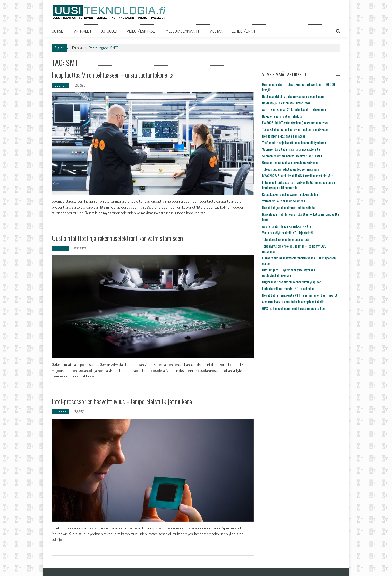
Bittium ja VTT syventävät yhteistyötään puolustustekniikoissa (289, 272)
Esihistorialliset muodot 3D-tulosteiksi (288, 288)
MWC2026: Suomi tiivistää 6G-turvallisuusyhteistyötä (298, 176)
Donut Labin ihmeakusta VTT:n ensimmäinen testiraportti (300, 295)
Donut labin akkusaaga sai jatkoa (284, 136)
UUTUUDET (109, 31)
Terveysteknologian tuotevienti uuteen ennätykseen (296, 129)
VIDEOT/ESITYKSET (142, 31)
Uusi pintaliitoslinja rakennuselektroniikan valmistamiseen (117, 238)
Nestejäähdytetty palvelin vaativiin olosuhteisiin (293, 96)
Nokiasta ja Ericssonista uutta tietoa (286, 103)
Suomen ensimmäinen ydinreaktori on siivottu (292, 156)
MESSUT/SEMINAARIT (183, 31)
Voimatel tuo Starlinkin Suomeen (284, 201)
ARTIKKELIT (83, 31)
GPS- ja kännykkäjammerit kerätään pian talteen (294, 308)
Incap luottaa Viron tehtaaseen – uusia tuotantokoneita (113, 75)
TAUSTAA (216, 31)
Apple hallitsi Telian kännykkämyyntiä (286, 226)
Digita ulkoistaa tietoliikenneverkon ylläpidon (292, 282)
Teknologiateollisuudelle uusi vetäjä (285, 239)
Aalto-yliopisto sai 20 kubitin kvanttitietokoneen (294, 109)
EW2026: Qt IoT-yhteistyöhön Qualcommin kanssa (295, 123)
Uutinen (61, 85)
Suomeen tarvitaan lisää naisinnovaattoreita (291, 149)
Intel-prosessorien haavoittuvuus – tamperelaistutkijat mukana (122, 401)
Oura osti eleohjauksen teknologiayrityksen (290, 162)
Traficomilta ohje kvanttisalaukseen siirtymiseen (294, 142)
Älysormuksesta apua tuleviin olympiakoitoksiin (293, 302)
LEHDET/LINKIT (244, 31)
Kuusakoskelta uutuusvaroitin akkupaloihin (290, 194)
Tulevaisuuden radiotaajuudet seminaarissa (291, 169)
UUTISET (58, 31)
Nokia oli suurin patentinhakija (282, 116)
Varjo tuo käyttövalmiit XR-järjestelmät (288, 233)
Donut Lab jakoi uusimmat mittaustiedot (289, 207)
